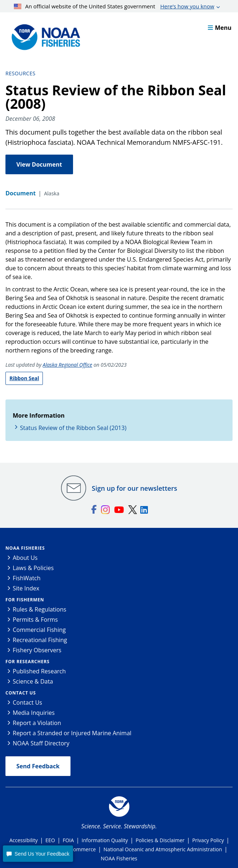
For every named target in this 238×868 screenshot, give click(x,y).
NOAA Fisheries (25, 548)
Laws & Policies (33, 568)
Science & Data (33, 681)
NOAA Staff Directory (41, 743)
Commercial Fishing (39, 630)
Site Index (26, 588)
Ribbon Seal (24, 378)
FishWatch (27, 578)
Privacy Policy (208, 840)
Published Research (39, 671)
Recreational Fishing (40, 640)
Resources (21, 73)
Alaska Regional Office (68, 365)
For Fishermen (25, 600)
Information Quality (105, 840)
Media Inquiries (34, 713)
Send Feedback (38, 766)
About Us (25, 558)
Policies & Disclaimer (160, 840)
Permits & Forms (35, 620)
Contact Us (21, 693)
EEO (50, 840)
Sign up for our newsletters (135, 488)
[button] (38, 854)
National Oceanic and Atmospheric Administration (163, 849)
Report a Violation (37, 723)
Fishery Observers (37, 650)
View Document (39, 164)
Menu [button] (220, 28)
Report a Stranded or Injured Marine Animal (72, 733)
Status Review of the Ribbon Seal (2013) (73, 428)
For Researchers (27, 662)
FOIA (68, 840)
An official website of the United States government (114, 6)
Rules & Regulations (39, 609)
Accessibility (24, 840)
